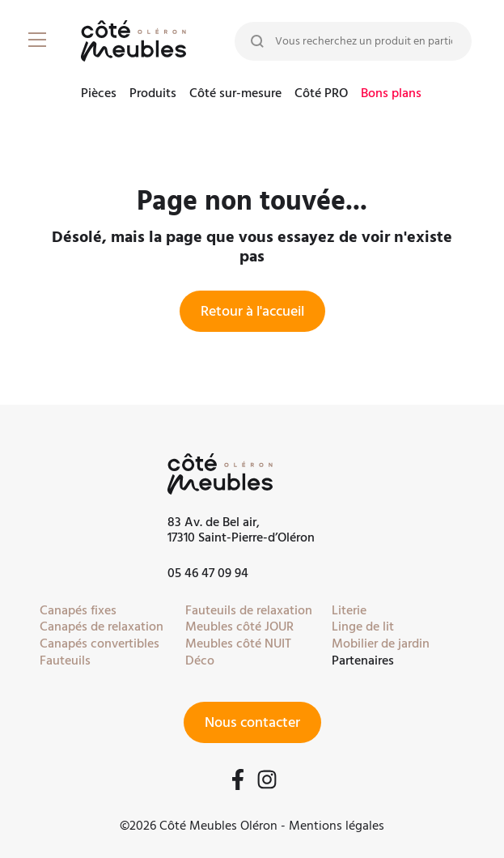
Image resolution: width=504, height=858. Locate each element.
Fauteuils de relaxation (249, 610)
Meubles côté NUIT (238, 643)
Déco (200, 660)
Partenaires (363, 660)
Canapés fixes (78, 610)
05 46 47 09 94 (208, 573)
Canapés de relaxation (102, 627)
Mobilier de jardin (381, 643)
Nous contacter (252, 722)
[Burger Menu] (40, 40)
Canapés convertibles (100, 643)
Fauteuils (65, 660)
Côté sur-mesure (235, 94)
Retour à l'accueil (252, 311)
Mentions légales (337, 826)
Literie (349, 610)
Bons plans (391, 94)
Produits (153, 94)
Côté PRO (321, 94)
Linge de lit (363, 627)
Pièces (99, 94)
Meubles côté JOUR (239, 627)
